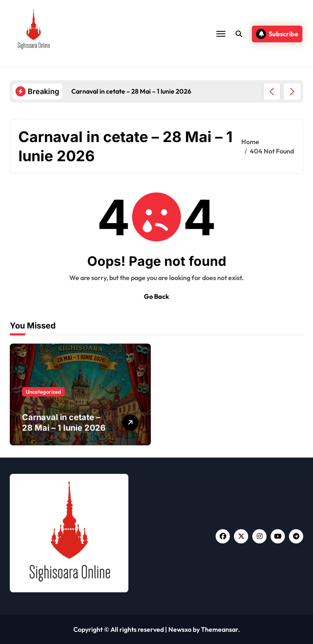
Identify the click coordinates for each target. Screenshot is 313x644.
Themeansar (219, 629)
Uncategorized (43, 392)
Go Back (156, 296)
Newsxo (180, 629)
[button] (292, 92)
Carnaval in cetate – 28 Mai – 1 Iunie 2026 (64, 423)
